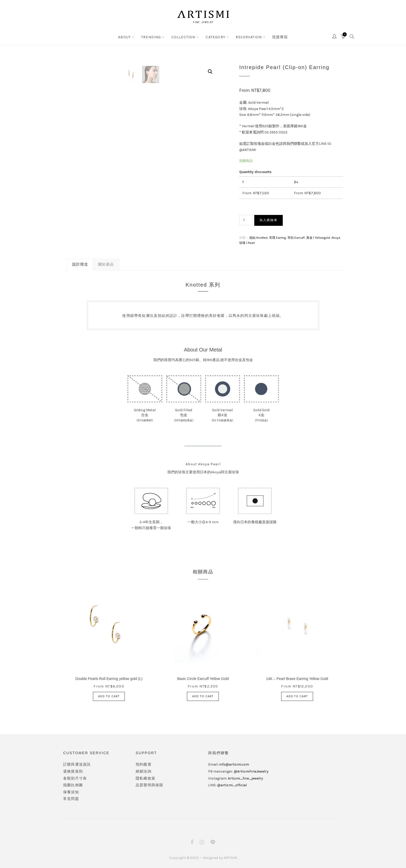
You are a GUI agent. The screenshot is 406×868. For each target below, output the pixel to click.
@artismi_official (232, 785)
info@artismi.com (234, 764)
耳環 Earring (277, 237)
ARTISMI (230, 857)
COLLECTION (184, 37)
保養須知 (71, 792)
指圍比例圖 (73, 785)
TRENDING (153, 37)
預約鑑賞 (144, 764)
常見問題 (71, 798)
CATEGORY (215, 37)
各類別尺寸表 (75, 778)
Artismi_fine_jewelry (245, 778)
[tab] (80, 264)
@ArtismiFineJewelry (251, 771)
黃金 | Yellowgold (318, 237)
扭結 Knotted (258, 237)
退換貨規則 (73, 771)
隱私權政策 (146, 778)
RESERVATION (246, 37)
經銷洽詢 (144, 771)
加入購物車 (268, 220)
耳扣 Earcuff (296, 237)
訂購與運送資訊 (77, 764)
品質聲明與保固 (149, 785)
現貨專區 (276, 37)
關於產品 (106, 264)
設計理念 (80, 264)
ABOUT (129, 37)
